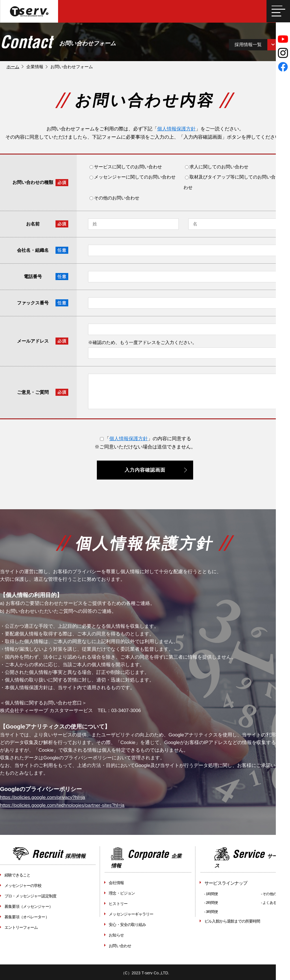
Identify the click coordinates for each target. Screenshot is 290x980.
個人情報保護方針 (176, 130)
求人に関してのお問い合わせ (217, 168)
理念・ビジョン (122, 893)
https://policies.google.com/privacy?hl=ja (43, 798)
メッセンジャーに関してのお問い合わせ (133, 178)
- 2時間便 (211, 903)
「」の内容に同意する (146, 440)
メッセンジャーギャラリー (131, 914)
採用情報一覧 (251, 45)
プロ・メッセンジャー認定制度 (30, 896)
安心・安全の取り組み (127, 924)
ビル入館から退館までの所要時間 (232, 921)
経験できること (17, 875)
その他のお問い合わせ (114, 199)
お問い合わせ (120, 944)
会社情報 (116, 883)
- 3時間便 (211, 912)
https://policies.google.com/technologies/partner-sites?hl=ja (63, 806)
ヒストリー (118, 903)
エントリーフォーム (21, 926)
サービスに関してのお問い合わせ (126, 168)
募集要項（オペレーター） (26, 916)
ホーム (13, 68)
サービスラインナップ (226, 883)
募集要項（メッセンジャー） (28, 906)
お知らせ (116, 934)
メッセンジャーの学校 (23, 886)
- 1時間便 (211, 894)
